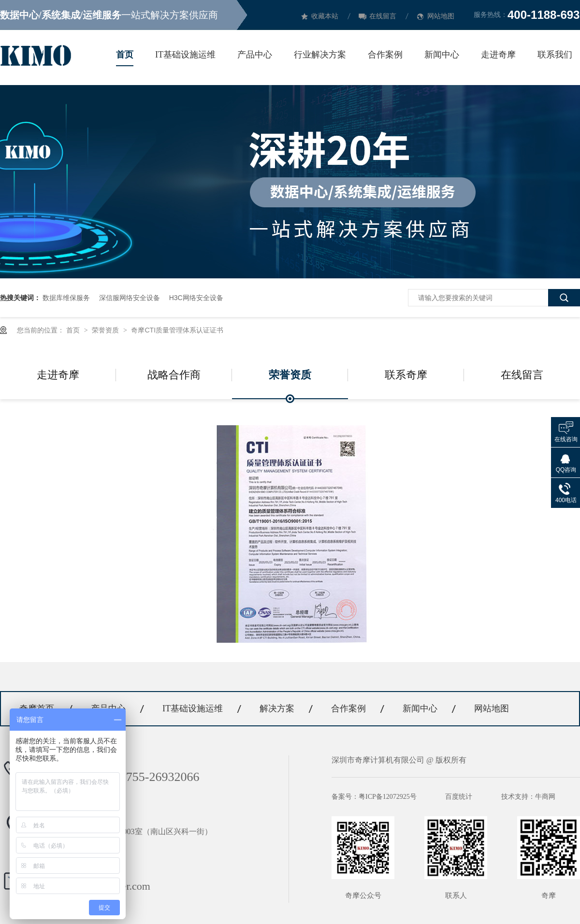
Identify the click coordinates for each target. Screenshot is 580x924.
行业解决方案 (320, 55)
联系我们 (555, 55)
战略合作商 (174, 375)
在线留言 (383, 16)
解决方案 (277, 708)
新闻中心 (442, 55)
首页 (125, 55)
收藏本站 (325, 16)
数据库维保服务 (66, 298)
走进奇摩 (498, 55)
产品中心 (255, 55)
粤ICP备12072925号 (388, 797)
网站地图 (441, 16)
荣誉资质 (106, 330)
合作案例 (385, 55)
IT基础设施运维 (185, 55)
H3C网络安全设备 (196, 298)
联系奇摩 (406, 375)
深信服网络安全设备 (130, 298)
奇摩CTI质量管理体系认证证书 (177, 330)
